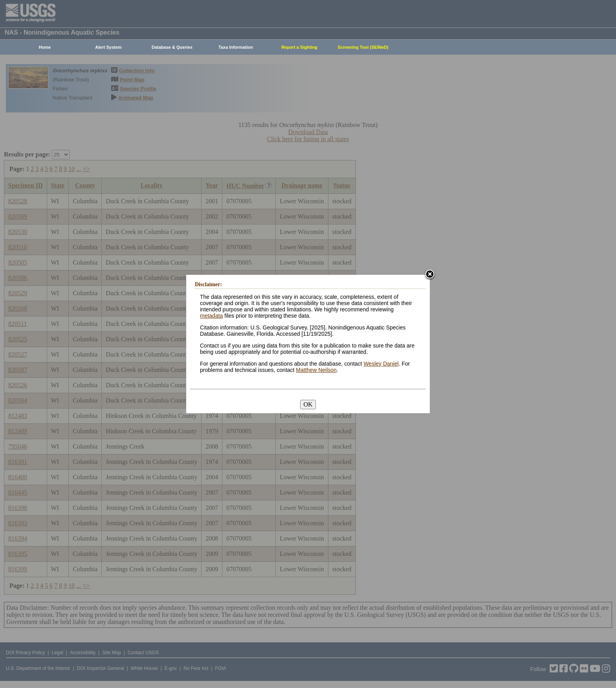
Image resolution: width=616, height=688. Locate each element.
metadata (211, 316)
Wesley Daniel (381, 364)
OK (308, 404)
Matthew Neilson (316, 370)
